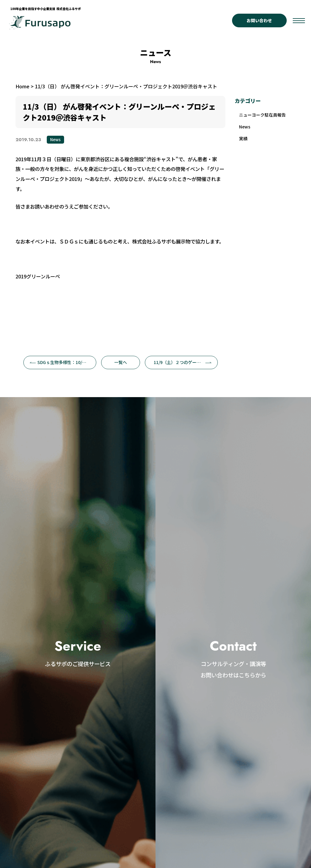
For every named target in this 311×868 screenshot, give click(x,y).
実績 (244, 141)
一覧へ (121, 362)
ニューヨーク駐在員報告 (264, 115)
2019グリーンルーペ (38, 276)
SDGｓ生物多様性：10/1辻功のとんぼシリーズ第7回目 (63, 362)
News (55, 140)
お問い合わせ (259, 20)
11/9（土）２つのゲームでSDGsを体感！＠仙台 (186, 362)
